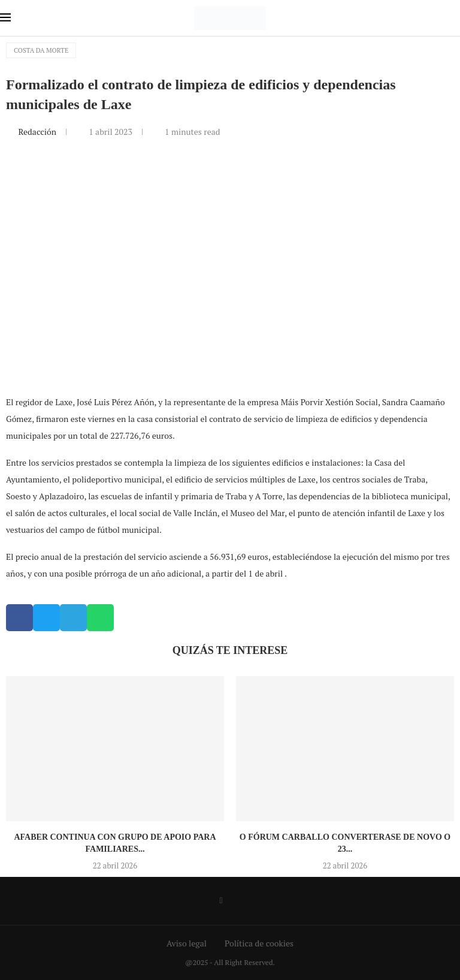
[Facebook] (221, 901)
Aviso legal (187, 943)
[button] (19, 618)
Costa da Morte (41, 50)
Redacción (38, 132)
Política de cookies (259, 943)
